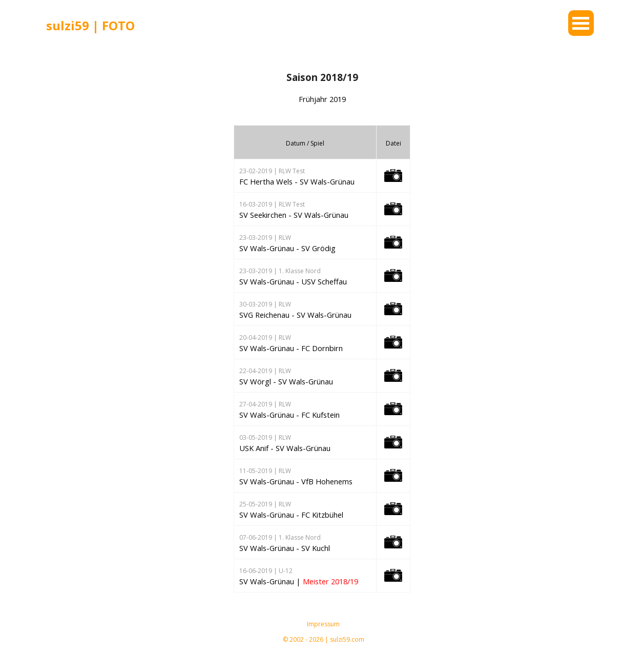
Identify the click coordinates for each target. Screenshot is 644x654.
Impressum (323, 624)
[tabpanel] (120, 26)
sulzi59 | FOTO (90, 25)
